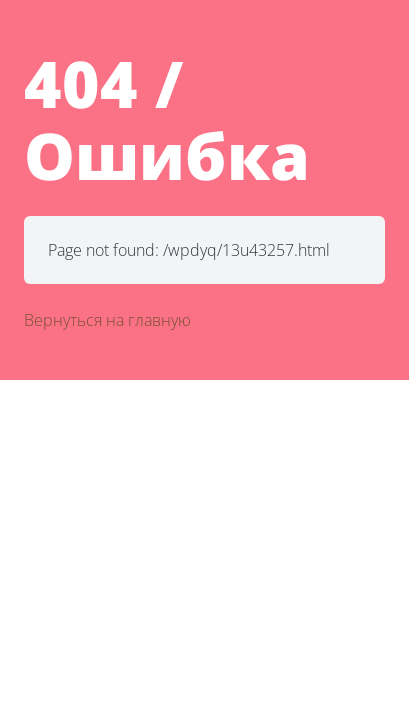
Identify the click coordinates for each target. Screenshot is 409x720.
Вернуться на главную (107, 320)
